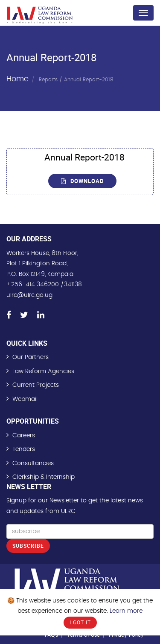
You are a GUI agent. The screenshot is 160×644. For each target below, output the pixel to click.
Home (17, 79)
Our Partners (31, 357)
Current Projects (36, 385)
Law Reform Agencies (43, 371)
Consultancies (33, 463)
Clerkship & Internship (44, 477)
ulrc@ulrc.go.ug (29, 295)
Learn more (126, 611)
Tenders (24, 449)
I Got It (80, 622)
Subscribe (28, 546)
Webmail (25, 399)
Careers (24, 436)
